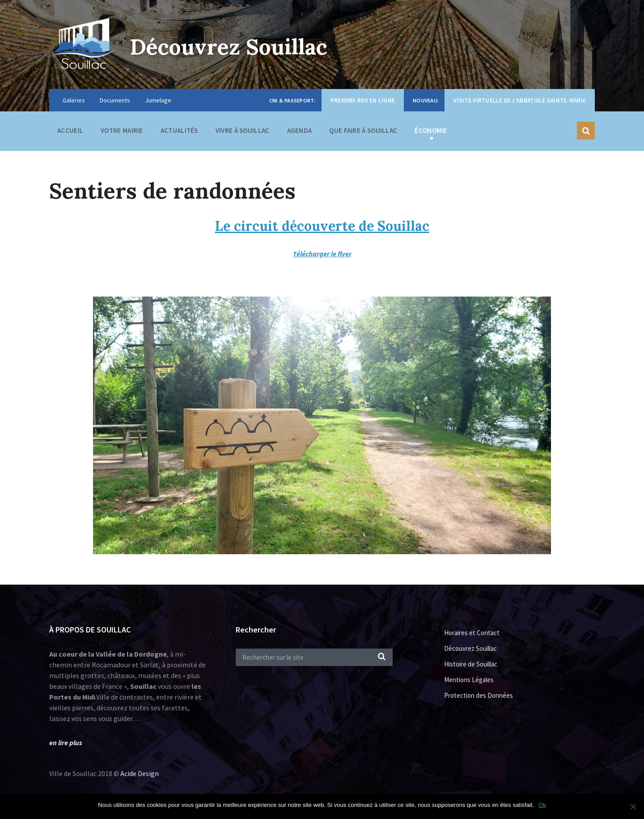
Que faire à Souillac (363, 133)
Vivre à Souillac (243, 133)
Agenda (300, 130)
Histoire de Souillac (471, 664)
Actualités (179, 130)
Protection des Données (479, 695)
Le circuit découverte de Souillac (322, 226)
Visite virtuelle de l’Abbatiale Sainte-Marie (520, 100)
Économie (431, 133)
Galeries (74, 100)
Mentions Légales (469, 680)
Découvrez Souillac (229, 47)
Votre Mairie (122, 133)
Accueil (70, 130)
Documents (115, 100)
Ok (542, 805)
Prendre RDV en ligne (363, 100)
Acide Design (140, 773)
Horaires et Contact (472, 633)
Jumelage (158, 100)
